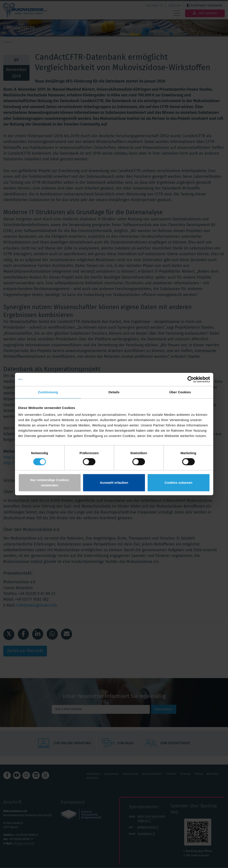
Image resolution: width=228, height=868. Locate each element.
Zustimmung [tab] (48, 392)
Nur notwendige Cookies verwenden (50, 483)
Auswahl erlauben (114, 483)
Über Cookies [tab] (180, 392)
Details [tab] (114, 392)
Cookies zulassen (178, 483)
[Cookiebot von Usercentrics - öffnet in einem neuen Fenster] (191, 379)
